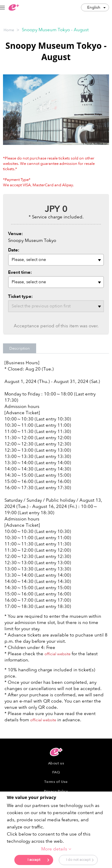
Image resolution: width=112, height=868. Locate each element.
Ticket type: (20, 296)
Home (9, 30)
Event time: (20, 272)
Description (20, 348)
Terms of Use (56, 782)
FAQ (56, 772)
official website (57, 654)
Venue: (16, 234)
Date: (14, 250)
